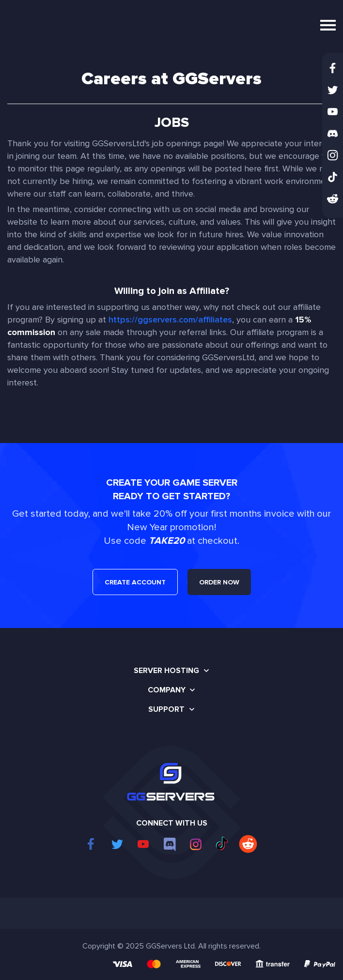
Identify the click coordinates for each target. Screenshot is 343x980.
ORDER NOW (219, 582)
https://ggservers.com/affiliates (170, 320)
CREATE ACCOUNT (135, 582)
